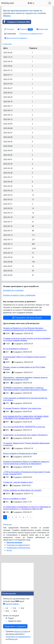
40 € (7, 611)
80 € (15, 611)
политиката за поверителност (18, 637)
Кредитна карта (15, 621)
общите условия (21, 631)
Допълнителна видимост (16, 38)
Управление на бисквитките (18, 548)
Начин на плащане (11, 616)
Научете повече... (12, 604)
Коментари (42, 29)
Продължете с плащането (15, 626)
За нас (9, 550)
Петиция (9, 29)
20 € (22, 608)
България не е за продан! (13, 290)
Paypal (11, 618)
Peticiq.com (8, 3)
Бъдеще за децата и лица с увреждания (19, 295)
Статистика (10, 34)
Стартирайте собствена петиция (27, 318)
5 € (7, 608)
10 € (14, 608)
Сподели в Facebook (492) (16, 22)
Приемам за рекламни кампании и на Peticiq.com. (18, 635)
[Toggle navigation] (50, 3)
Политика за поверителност (31, 34)
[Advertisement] (17, 576)
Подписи (25, 29)
